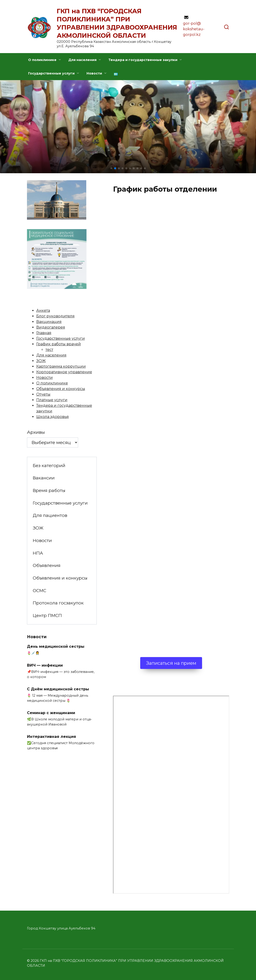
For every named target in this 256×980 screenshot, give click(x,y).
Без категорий (49, 466)
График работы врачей (59, 344)
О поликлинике (42, 60)
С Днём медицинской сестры (58, 689)
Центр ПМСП (47, 615)
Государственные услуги (51, 73)
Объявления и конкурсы (61, 389)
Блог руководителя (55, 316)
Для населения (82, 60)
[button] (111, 168)
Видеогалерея (51, 327)
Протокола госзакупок (58, 603)
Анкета (43, 310)
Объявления (47, 565)
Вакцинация (49, 322)
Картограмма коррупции (61, 366)
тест (49, 350)
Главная (44, 333)
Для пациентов (50, 515)
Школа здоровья (53, 417)
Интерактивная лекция (52, 736)
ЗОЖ (41, 361)
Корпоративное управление (64, 372)
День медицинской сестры (56, 646)
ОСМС (40, 591)
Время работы (49, 490)
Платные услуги (52, 400)
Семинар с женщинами (51, 713)
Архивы (36, 432)
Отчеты (43, 394)
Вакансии (44, 478)
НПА (38, 553)
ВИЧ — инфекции (45, 665)
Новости (94, 73)
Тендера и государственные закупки (143, 60)
